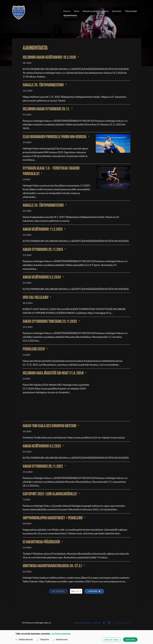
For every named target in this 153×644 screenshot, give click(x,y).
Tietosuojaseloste (82, 623)
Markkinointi (60, 639)
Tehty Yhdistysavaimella (122, 623)
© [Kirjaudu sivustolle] (23, 623)
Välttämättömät (24, 639)
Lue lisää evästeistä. (61, 634)
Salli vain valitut (111, 640)
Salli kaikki (130, 640)
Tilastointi (43, 639)
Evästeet (96, 623)
